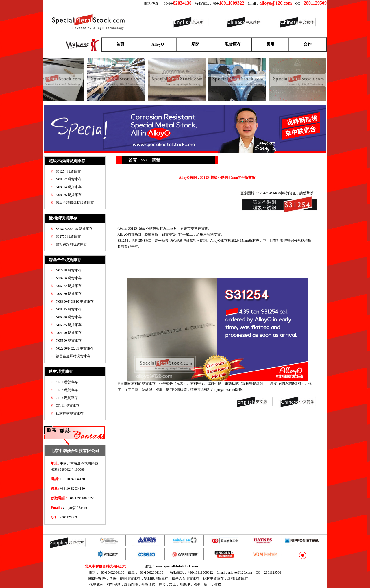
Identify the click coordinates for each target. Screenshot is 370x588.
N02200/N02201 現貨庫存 (75, 348)
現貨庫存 (233, 44)
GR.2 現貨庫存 (67, 390)
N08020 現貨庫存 (69, 294)
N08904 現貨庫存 (69, 187)
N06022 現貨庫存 (69, 286)
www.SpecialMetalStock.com (177, 566)
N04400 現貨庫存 (69, 333)
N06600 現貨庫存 (69, 317)
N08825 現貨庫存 (69, 309)
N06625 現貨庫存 (69, 325)
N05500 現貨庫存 (69, 341)
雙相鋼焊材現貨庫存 (71, 244)
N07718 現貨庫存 (69, 270)
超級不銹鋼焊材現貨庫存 (75, 203)
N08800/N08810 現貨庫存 (75, 302)
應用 (270, 44)
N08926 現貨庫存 (69, 195)
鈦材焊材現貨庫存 (70, 413)
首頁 (120, 44)
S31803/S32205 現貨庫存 (74, 229)
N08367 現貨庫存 (69, 179)
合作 (308, 44)
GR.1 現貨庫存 (67, 382)
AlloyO (158, 44)
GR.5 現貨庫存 (67, 398)
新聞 (195, 44)
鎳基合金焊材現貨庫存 (73, 356)
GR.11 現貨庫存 (68, 406)
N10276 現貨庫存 (69, 278)
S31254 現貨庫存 (69, 171)
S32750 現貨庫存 (69, 236)
